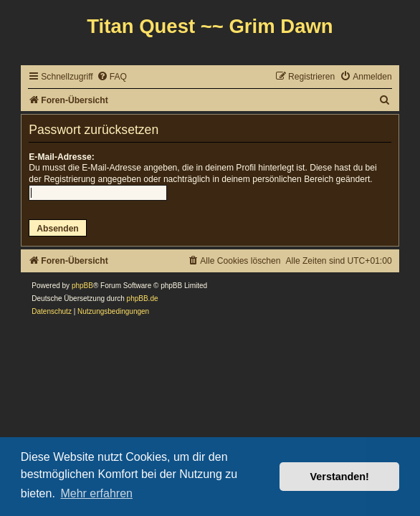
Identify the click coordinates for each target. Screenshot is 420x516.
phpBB (82, 286)
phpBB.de (143, 298)
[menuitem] (112, 77)
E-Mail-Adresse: (61, 157)
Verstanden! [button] (340, 477)
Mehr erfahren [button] (96, 493)
